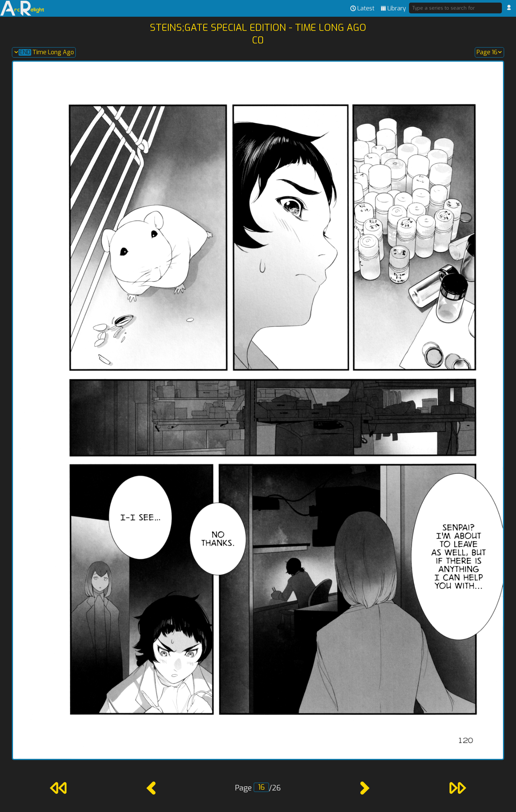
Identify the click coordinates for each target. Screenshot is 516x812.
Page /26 (258, 788)
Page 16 (489, 52)
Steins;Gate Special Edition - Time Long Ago (258, 27)
